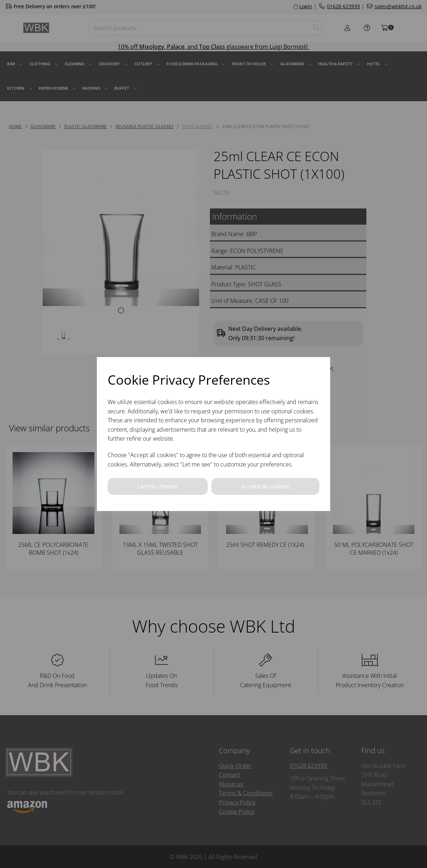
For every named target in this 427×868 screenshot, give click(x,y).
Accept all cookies (265, 486)
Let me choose (158, 486)
